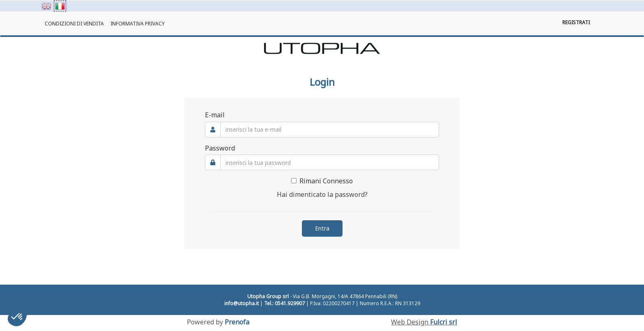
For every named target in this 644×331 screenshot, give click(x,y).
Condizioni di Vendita (74, 24)
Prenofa (237, 322)
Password (220, 148)
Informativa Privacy (138, 24)
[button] (17, 317)
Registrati (576, 22)
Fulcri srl (444, 322)
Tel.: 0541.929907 (284, 303)
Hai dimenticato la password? (322, 194)
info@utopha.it (241, 303)
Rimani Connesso (322, 181)
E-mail (215, 115)
